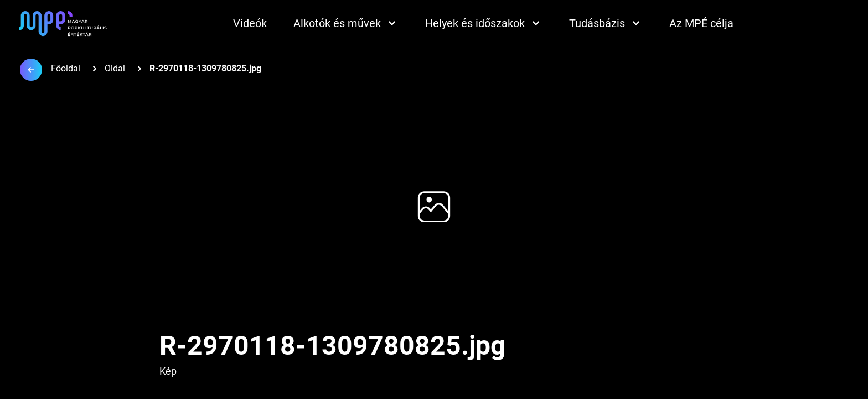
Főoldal (66, 68)
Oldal (115, 68)
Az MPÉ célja (701, 23)
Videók (250, 23)
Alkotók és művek (346, 23)
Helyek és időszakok (484, 23)
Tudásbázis (606, 23)
